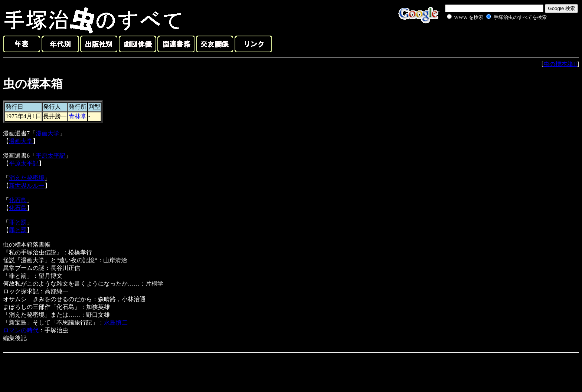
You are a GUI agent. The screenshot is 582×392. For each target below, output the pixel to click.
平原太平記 (50, 156)
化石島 (18, 200)
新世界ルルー (27, 186)
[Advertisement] (488, 39)
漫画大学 (48, 133)
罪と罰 (18, 222)
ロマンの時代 (21, 330)
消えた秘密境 (27, 178)
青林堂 (78, 116)
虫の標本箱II (560, 64)
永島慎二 (116, 322)
